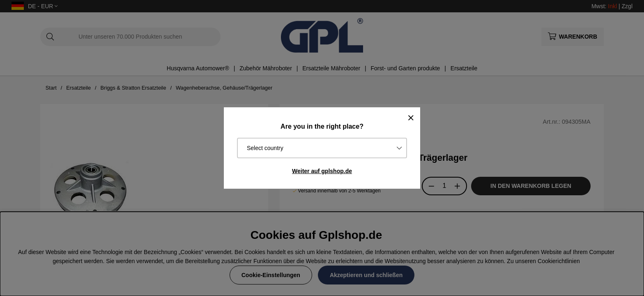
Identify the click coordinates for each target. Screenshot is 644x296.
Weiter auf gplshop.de (322, 171)
